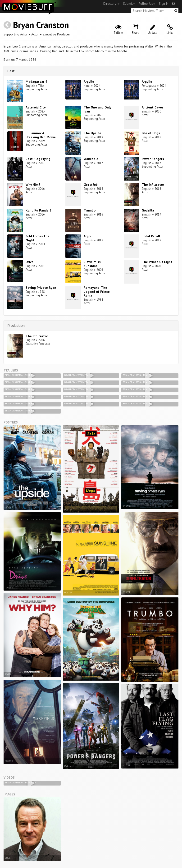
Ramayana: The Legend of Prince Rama (97, 292)
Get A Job (91, 185)
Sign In (164, 4)
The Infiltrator (153, 185)
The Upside (92, 133)
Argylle (89, 82)
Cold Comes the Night (37, 238)
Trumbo (90, 210)
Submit (129, 4)
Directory (111, 4)
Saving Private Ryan (41, 288)
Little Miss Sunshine (92, 264)
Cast (11, 71)
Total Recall (151, 236)
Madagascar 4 (36, 82)
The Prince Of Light (157, 262)
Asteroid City (36, 107)
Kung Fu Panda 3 (39, 210)
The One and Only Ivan (97, 109)
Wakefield (91, 159)
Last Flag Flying (38, 159)
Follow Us (147, 4)
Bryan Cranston (41, 25)
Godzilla (148, 210)
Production (16, 325)
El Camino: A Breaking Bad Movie (41, 135)
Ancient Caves (153, 107)
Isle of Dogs (151, 133)
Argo (87, 236)
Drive (30, 262)
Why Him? (33, 185)
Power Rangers (153, 159)
